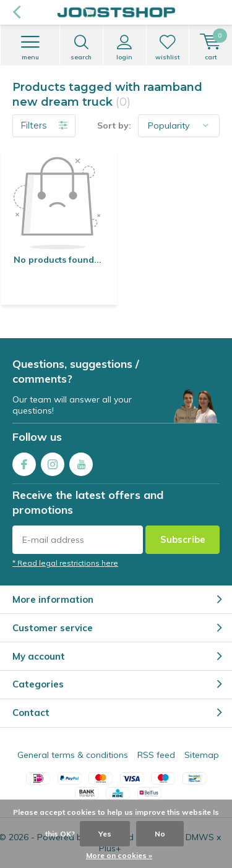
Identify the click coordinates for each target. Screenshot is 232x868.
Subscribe (183, 539)
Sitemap (202, 755)
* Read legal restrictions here (65, 563)
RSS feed (156, 755)
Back (16, 12)
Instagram (53, 462)
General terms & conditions (73, 755)
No (160, 834)
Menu (30, 48)
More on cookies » (119, 855)
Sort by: (114, 126)
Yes (105, 834)
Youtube (81, 462)
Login (125, 48)
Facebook (24, 462)
